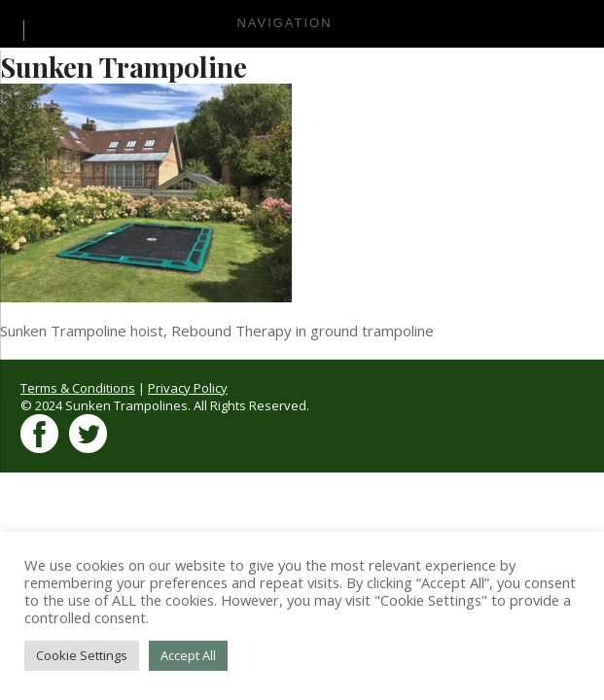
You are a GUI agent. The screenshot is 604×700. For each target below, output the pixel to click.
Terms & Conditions (78, 388)
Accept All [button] (188, 655)
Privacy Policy (188, 388)
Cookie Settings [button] (82, 655)
